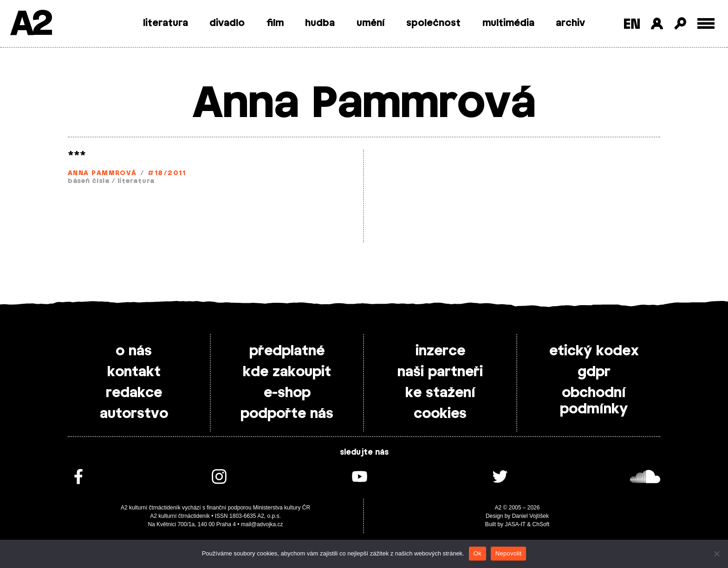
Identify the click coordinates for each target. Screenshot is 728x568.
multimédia (508, 23)
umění (371, 23)
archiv (570, 23)
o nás (134, 351)
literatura (166, 23)
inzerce (440, 351)
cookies (440, 414)
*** (77, 155)
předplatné (287, 351)
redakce (134, 393)
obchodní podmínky (594, 401)
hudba (320, 23)
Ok (478, 553)
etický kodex (594, 351)
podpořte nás (287, 414)
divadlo (227, 23)
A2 (30, 24)
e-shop (287, 393)
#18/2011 (167, 173)
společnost (433, 23)
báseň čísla (89, 181)
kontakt (134, 372)
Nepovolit (508, 553)
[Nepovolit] (716, 554)
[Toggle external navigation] (706, 23)
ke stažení (440, 393)
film (275, 23)
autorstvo (134, 414)
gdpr (594, 372)
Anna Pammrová (102, 173)
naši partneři (440, 372)
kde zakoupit (287, 372)
